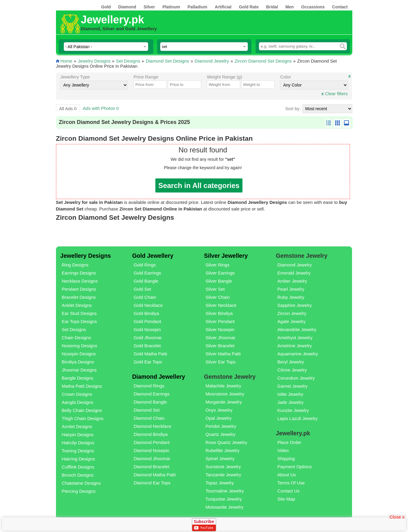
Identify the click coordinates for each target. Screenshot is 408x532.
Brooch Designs (78, 475)
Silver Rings (217, 265)
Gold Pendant (147, 321)
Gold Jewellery (153, 256)
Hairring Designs (78, 459)
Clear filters (334, 94)
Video (283, 450)
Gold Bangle (146, 281)
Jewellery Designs (85, 256)
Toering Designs (78, 451)
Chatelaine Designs (81, 483)
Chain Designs (76, 338)
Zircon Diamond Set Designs (263, 61)
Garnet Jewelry (293, 386)
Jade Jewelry (291, 402)
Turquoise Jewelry (223, 499)
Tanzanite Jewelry (223, 475)
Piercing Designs (79, 491)
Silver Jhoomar (220, 338)
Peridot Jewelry (221, 426)
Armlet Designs (77, 426)
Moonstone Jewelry (225, 394)
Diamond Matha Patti (154, 475)
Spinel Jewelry (220, 459)
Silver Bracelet (220, 346)
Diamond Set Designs (167, 61)
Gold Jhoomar (148, 338)
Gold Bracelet (147, 346)
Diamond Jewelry (212, 61)
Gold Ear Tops (148, 362)
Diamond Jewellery (159, 377)
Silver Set (215, 289)
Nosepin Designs (79, 354)
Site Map (286, 499)
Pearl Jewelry (291, 289)
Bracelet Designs (79, 297)
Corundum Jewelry (296, 378)
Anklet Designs (77, 305)
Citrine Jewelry (292, 370)
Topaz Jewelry (220, 483)
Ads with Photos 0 (101, 108)
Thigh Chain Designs (82, 418)
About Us (287, 475)
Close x (397, 517)
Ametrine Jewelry (295, 346)
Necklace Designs (80, 281)
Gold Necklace (148, 305)
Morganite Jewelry (224, 402)
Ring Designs (75, 265)
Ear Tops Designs (79, 321)
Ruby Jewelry (291, 297)
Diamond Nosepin (151, 450)
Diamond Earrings (151, 394)
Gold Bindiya (146, 313)
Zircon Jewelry (292, 313)
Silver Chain (217, 297)
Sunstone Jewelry (223, 467)
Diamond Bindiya (150, 434)
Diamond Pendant (151, 442)
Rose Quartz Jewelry (226, 442)
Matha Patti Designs (82, 386)
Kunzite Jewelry (293, 410)
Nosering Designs (79, 346)
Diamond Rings (149, 386)
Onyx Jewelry (219, 410)
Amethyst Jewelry (295, 338)
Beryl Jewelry (291, 362)
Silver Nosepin (220, 329)
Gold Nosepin (147, 329)
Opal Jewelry (218, 418)
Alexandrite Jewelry (297, 329)
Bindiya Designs (78, 362)
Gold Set (142, 289)
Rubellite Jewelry (222, 450)
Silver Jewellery (226, 256)
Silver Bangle (219, 281)
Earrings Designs (79, 273)
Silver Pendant (220, 321)
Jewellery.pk (112, 20)
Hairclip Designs (78, 443)
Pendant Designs (79, 289)
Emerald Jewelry (294, 273)
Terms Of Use (291, 483)
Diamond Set (147, 410)
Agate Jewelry (292, 321)
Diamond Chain (149, 418)
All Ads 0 (68, 109)
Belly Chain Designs (82, 410)
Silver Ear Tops (220, 362)
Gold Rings (145, 265)
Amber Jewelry (292, 281)
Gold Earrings (147, 273)
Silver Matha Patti (223, 354)
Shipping (286, 459)
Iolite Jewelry (291, 394)
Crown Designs (77, 394)
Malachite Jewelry (223, 386)
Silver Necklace (221, 305)
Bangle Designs (77, 378)
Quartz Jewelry (220, 434)
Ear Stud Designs (79, 313)
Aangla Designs (77, 402)
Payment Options (295, 467)
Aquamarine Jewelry (298, 354)
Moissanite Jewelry (224, 507)
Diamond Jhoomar (152, 459)
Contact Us (289, 491)
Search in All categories (199, 185)
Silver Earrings (220, 273)
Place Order (289, 442)
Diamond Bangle (150, 402)
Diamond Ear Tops (152, 483)
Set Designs (128, 61)
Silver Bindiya (219, 313)
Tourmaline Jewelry (225, 491)
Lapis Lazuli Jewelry (298, 418)
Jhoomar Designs (79, 370)
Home (66, 61)
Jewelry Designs (94, 61)
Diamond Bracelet (151, 467)
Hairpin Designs (78, 435)
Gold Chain (145, 297)
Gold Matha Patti (150, 354)
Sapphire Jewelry (295, 305)
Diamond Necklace (152, 426)
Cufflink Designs (78, 467)
